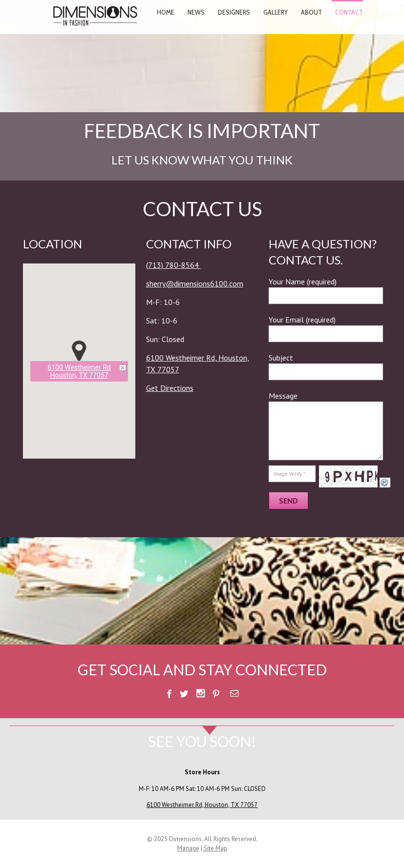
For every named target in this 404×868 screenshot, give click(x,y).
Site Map (215, 848)
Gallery (276, 12)
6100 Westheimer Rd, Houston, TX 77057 (202, 805)
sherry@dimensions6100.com (195, 283)
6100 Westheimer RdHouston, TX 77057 (79, 371)
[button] (79, 351)
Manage (188, 848)
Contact (349, 12)
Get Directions (170, 388)
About (311, 12)
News (196, 12)
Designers (234, 12)
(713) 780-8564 (173, 265)
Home (166, 12)
